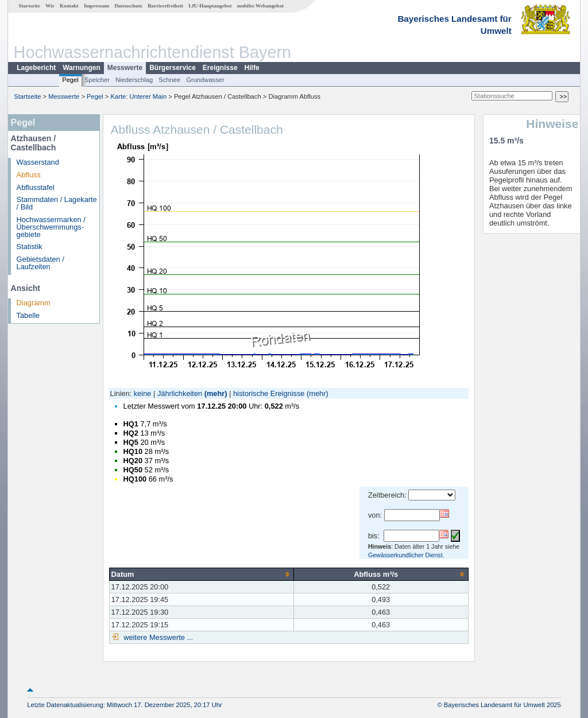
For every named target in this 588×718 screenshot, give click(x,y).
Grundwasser (205, 80)
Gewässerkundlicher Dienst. (406, 555)
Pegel (70, 80)
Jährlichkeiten (180, 393)
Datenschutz (128, 6)
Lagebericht (36, 68)
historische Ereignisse (269, 393)
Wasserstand (38, 162)
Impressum (96, 6)
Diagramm (34, 303)
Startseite (30, 6)
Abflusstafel (36, 187)
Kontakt (69, 6)
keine (143, 393)
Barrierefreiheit (165, 6)
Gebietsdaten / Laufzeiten (40, 263)
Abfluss (29, 175)
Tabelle (28, 315)
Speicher (97, 80)
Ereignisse (220, 68)
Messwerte (125, 68)
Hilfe (252, 68)
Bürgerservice (173, 68)
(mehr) (216, 393)
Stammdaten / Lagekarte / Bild (57, 203)
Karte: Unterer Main (139, 96)
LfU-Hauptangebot (210, 6)
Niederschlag (134, 80)
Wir (50, 6)
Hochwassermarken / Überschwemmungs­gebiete (51, 227)
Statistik (30, 247)
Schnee (169, 80)
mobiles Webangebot (260, 6)
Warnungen (82, 68)
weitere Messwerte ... (157, 637)
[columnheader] (201, 574)
